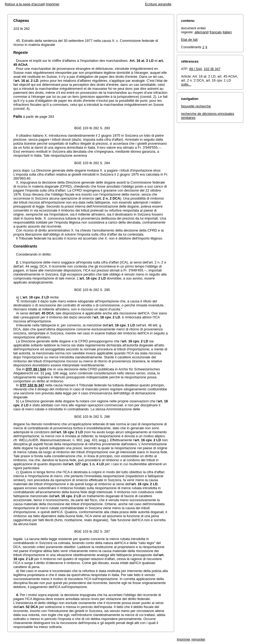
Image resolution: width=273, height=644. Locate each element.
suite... (186, 84)
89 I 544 (196, 69)
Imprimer (53, 4)
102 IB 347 (212, 69)
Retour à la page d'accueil (25, 4)
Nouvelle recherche (196, 106)
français (216, 32)
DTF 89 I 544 (36, 369)
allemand (202, 32)
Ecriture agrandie (158, 4)
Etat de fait (189, 40)
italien (227, 32)
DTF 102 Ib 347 (32, 385)
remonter (198, 639)
